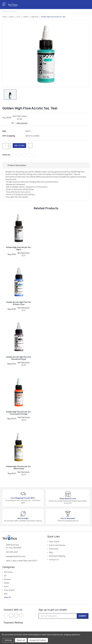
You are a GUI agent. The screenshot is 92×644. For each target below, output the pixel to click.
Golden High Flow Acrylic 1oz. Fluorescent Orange (19, 414)
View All (7, 599)
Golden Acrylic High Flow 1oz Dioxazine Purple (19, 359)
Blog (51, 554)
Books (7, 584)
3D (5, 577)
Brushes (7, 581)
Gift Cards (8, 573)
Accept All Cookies (38, 640)
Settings (8, 640)
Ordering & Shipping (57, 557)
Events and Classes (57, 547)
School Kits (54, 550)
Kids (6, 595)
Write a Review (24, 124)
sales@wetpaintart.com (16, 558)
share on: (6, 156)
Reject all (21, 640)
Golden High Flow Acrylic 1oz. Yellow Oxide (19, 469)
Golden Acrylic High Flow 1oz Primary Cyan (19, 305)
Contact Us (54, 561)
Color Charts (54, 543)
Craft (6, 588)
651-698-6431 (12, 554)
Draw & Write (9, 591)
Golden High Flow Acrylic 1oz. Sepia (19, 250)
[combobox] (46, 11)
